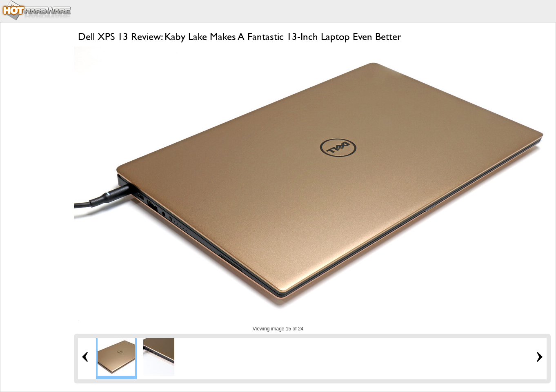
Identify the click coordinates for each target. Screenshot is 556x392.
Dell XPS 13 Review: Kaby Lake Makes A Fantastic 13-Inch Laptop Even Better (240, 37)
